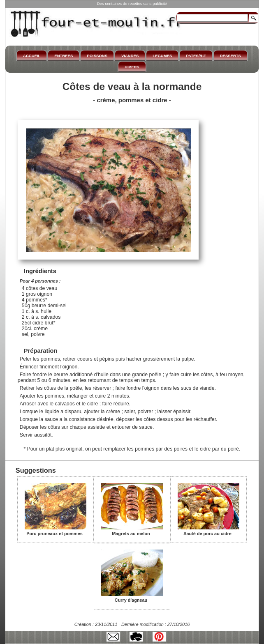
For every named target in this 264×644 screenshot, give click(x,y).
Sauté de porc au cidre (208, 531)
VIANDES (130, 56)
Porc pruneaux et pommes (56, 531)
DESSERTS (230, 56)
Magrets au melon (132, 531)
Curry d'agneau (132, 597)
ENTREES (64, 56)
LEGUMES (162, 56)
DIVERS (132, 67)
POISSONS (97, 56)
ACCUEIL (32, 56)
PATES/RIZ (196, 56)
